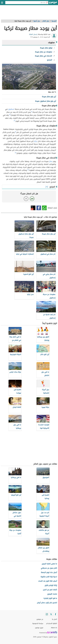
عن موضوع (40, 619)
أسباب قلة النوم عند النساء (48, 581)
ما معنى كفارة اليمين (49, 564)
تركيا (36, 141)
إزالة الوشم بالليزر (51, 585)
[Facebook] (55, 614)
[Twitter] (51, 614)
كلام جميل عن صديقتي (49, 568)
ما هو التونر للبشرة (50, 598)
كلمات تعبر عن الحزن (50, 590)
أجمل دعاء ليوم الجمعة (49, 572)
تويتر (33, 208)
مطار (51, 161)
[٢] (10, 115)
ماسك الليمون (52, 594)
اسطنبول (11, 109)
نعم (32, 199)
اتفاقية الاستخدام (52, 623)
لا (26, 199)
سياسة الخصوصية (38, 623)
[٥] (28, 170)
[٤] (16, 153)
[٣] (15, 121)
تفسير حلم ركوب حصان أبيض (47, 603)
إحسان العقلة (33, 34)
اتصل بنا (54, 619)
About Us (54, 628)
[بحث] (47, 3)
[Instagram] (47, 614)
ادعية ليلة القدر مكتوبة (49, 577)
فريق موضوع (39, 628)
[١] (32, 112)
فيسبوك (39, 208)
